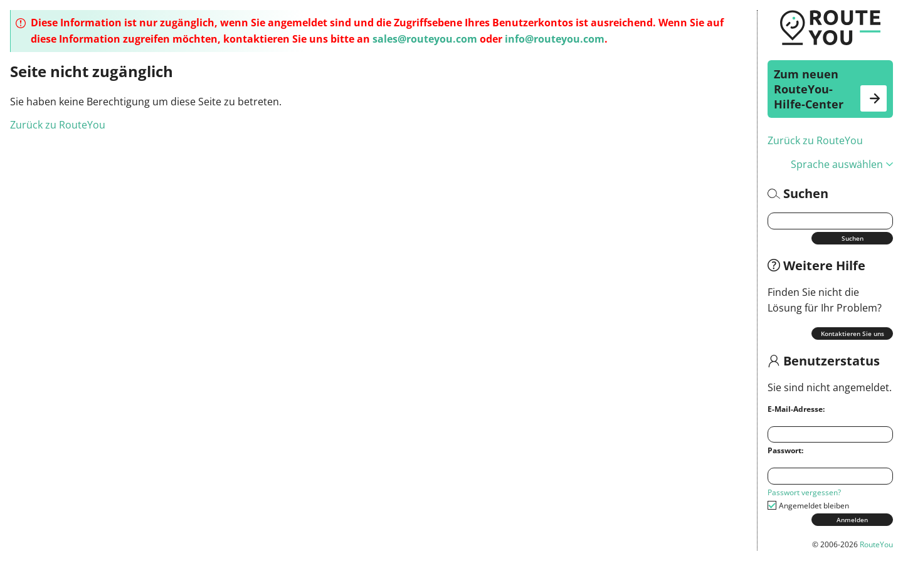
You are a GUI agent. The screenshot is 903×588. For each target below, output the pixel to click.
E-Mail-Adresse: (796, 409)
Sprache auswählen (842, 164)
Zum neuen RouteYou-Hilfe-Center (830, 89)
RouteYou (876, 544)
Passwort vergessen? (804, 492)
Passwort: (785, 450)
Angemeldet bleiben (814, 506)
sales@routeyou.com (425, 39)
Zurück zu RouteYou (815, 140)
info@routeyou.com (555, 39)
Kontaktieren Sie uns (853, 333)
